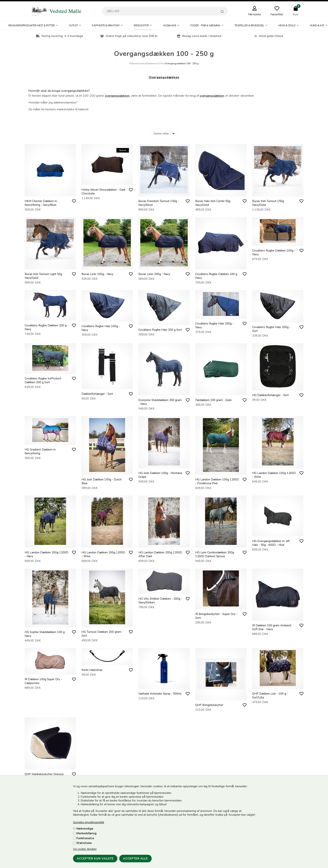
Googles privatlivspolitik (89, 822)
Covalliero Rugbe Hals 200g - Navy (214, 325)
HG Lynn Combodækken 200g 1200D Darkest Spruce (215, 554)
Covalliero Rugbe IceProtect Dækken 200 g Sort (43, 380)
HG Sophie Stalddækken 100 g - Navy (46, 634)
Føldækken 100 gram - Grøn (213, 400)
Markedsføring (86, 833)
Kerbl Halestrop (92, 670)
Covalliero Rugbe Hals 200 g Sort (160, 330)
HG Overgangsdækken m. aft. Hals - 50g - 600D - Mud (271, 543)
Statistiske (84, 843)
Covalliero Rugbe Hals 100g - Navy (101, 328)
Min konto (255, 14)
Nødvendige (85, 829)
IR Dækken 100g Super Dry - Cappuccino (43, 681)
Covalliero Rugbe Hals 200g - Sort (271, 329)
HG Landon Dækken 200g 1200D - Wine (103, 554)
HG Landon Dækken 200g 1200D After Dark (160, 554)
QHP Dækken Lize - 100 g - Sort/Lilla (270, 696)
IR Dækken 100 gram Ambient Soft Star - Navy (272, 627)
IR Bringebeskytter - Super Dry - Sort (216, 616)
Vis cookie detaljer (85, 849)
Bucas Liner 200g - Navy (154, 274)
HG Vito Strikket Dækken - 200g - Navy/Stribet (160, 601)
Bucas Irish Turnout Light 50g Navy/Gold (43, 276)
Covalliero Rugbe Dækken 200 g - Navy (47, 327)
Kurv (296, 14)
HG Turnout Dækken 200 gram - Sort (102, 634)
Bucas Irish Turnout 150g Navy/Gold (268, 203)
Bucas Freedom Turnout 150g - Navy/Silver (159, 203)
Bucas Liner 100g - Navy (97, 274)
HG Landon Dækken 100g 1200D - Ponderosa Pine (217, 481)
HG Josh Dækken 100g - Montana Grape (160, 475)
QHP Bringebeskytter (209, 705)
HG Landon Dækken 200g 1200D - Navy (46, 554)
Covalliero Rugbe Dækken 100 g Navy (216, 276)
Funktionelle (85, 838)
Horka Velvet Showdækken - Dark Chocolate (104, 192)
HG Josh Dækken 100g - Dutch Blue (102, 481)
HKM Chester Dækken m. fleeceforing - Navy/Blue (41, 203)
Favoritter (277, 14)
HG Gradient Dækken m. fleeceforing (40, 451)
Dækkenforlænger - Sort (97, 394)
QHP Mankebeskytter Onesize (44, 774)
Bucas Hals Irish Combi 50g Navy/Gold (213, 203)
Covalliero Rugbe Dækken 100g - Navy (274, 252)
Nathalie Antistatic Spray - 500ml (160, 694)
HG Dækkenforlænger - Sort (270, 395)
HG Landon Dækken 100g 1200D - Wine (274, 475)
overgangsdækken (117, 96)
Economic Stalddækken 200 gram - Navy (160, 402)
